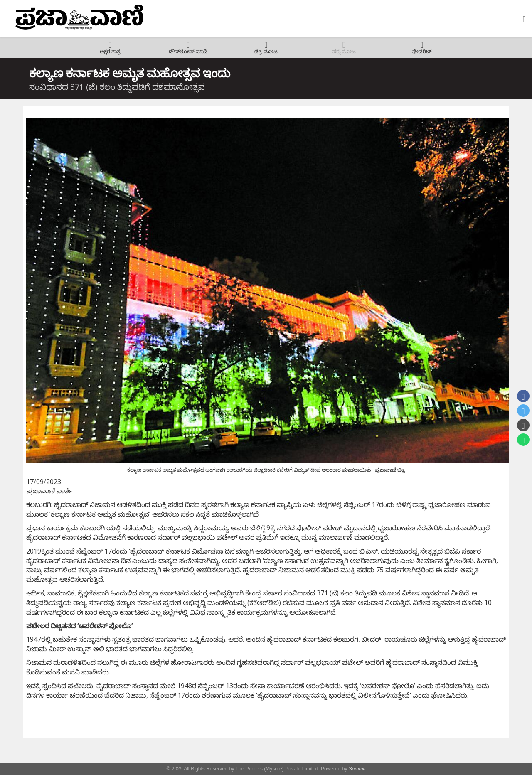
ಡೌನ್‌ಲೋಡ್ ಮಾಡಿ (188, 52)
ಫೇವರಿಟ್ (422, 52)
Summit (357, 769)
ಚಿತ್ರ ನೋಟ (266, 52)
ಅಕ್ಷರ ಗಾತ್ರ (110, 52)
